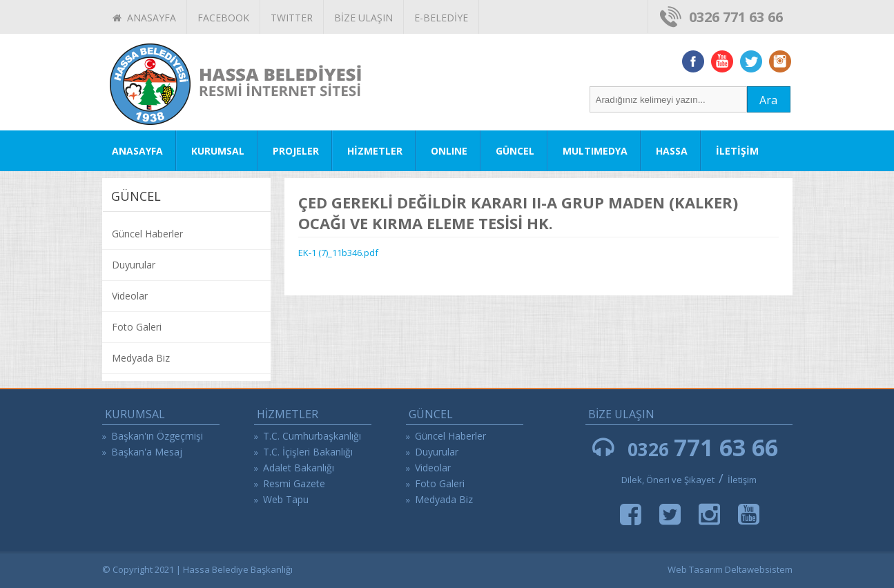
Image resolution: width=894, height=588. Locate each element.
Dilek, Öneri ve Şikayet (668, 480)
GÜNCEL (515, 151)
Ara (768, 100)
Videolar (130, 296)
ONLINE (449, 151)
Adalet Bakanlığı (299, 468)
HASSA (672, 151)
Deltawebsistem (759, 569)
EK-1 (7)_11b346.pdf (338, 253)
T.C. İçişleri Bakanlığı (308, 452)
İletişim (742, 480)
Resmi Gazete (294, 483)
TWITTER (292, 18)
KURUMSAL (218, 151)
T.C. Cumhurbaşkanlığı (312, 436)
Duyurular (134, 265)
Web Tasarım (695, 569)
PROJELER (296, 151)
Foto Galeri (137, 327)
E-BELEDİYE (441, 18)
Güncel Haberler (147, 234)
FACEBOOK (223, 18)
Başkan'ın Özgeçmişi (157, 436)
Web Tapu (286, 499)
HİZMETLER (375, 151)
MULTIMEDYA (595, 151)
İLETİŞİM (737, 151)
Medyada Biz (141, 358)
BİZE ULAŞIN (363, 18)
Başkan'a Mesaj (147, 452)
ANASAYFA (144, 18)
